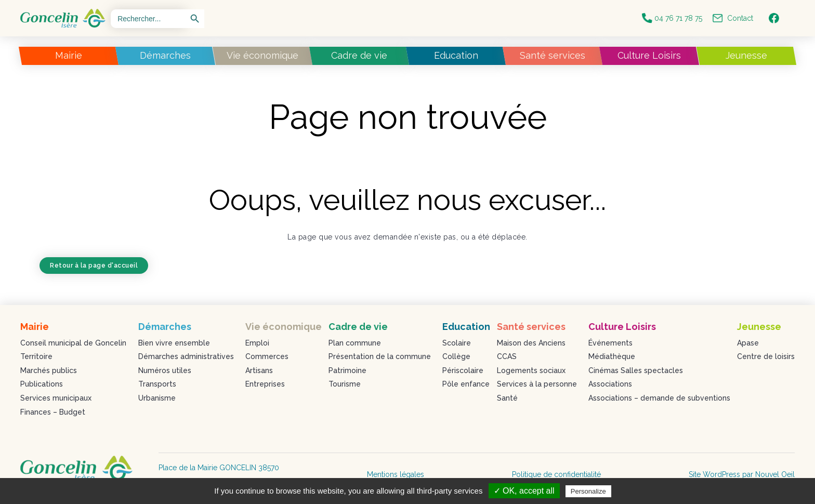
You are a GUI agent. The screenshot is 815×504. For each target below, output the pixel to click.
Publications (42, 384)
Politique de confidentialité (556, 474)
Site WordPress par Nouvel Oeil (742, 474)
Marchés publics (49, 370)
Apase (748, 343)
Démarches (165, 55)
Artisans (259, 370)
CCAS (507, 356)
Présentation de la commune (380, 356)
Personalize (588, 491)
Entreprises (265, 384)
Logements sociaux (531, 370)
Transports (157, 384)
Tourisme (345, 384)
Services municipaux (56, 398)
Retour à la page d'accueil (94, 266)
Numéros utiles (165, 370)
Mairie (69, 55)
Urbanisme (157, 398)
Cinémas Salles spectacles (636, 370)
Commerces (267, 356)
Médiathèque (612, 356)
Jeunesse (746, 55)
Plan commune (355, 343)
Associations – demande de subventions (659, 398)
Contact (733, 18)
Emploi (257, 343)
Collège (456, 356)
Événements (610, 343)
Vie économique (262, 55)
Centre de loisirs (766, 356)
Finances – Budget (53, 412)
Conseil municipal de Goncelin (73, 343)
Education (456, 55)
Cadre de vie (359, 55)
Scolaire (457, 343)
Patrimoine (347, 370)
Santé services (553, 55)
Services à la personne (537, 384)
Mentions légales (396, 474)
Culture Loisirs (649, 55)
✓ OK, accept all (524, 491)
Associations (610, 384)
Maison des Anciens (531, 343)
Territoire (36, 356)
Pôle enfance (466, 384)
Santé (507, 398)
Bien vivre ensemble (174, 343)
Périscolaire (463, 370)
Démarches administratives (186, 356)
